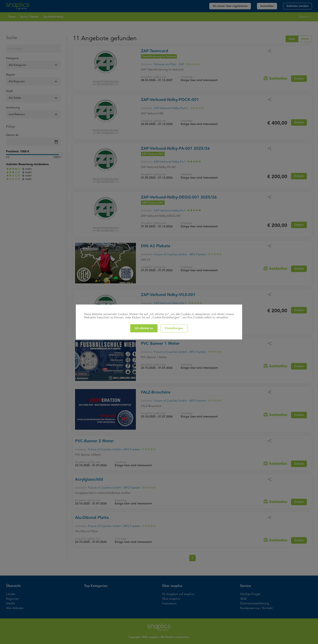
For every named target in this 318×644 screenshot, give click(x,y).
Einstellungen (174, 328)
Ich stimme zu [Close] (144, 328)
